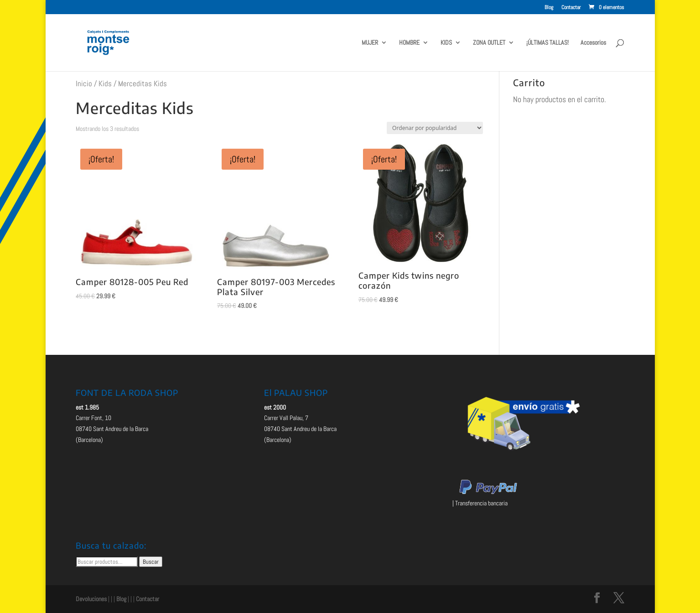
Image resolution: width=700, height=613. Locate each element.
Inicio (84, 84)
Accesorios (593, 43)
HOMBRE (409, 43)
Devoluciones (91, 599)
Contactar (571, 8)
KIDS (446, 43)
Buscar (151, 562)
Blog (549, 8)
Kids (105, 84)
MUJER (370, 43)
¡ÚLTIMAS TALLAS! (547, 43)
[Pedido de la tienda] (435, 128)
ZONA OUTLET (489, 43)
